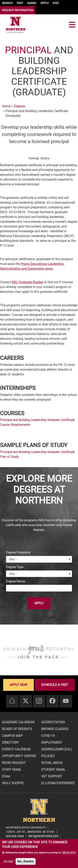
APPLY (44, 3)
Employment (52, 743)
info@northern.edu (43, 836)
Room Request (14, 763)
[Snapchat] (12, 701)
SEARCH (7, 3)
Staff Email (12, 770)
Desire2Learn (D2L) (57, 749)
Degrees (20, 106)
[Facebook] (52, 701)
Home (6, 106)
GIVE (56, 3)
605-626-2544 (15, 836)
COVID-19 (48, 736)
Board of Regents (17, 729)
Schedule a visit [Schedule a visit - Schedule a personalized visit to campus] (55, 685)
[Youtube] (66, 701)
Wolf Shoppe (13, 783)
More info (69, 852)
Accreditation (53, 722)
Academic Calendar (18, 722)
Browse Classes (55, 729)
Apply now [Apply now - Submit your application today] (18, 685)
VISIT (20, 3)
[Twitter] (26, 701)
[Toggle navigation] (72, 25)
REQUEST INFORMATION (18, 10)
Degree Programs (18, 552)
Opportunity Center (19, 756)
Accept (8, 861)
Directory (10, 743)
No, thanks (26, 861)
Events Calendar (16, 749)
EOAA (6, 776)
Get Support (52, 776)
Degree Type (15, 567)
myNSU (32, 3)
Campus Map (12, 736)
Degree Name (15, 581)
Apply (39, 603)
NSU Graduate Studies (27, 282)
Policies (48, 756)
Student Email (53, 770)
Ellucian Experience (58, 783)
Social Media (52, 763)
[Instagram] (39, 701)
